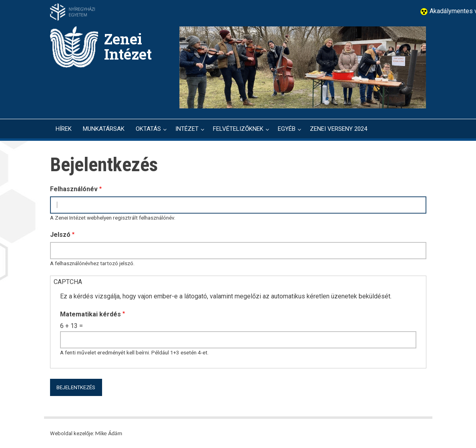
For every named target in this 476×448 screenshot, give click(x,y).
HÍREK (64, 129)
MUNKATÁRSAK (104, 129)
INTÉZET (187, 129)
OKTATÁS (148, 129)
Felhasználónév (74, 189)
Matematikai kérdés (90, 314)
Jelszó (60, 235)
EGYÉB (287, 129)
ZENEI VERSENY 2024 (338, 129)
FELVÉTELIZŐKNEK (238, 129)
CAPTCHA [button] (68, 282)
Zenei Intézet (128, 47)
